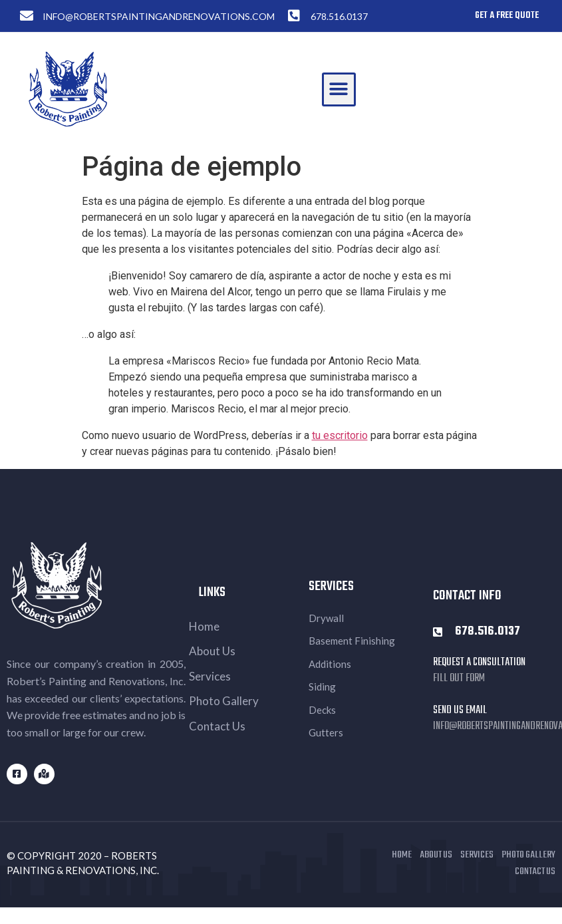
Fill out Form (459, 679)
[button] (339, 89)
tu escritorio (340, 435)
